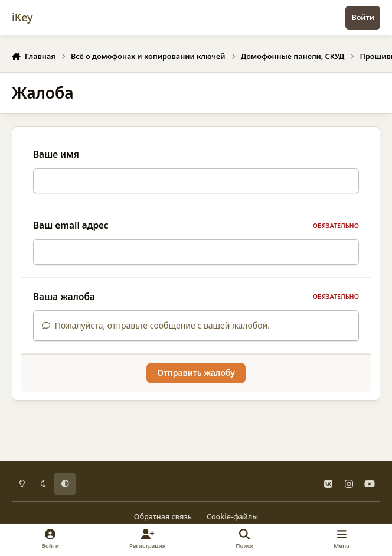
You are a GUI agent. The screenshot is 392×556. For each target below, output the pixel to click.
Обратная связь (163, 517)
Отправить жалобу (196, 380)
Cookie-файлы (232, 517)
